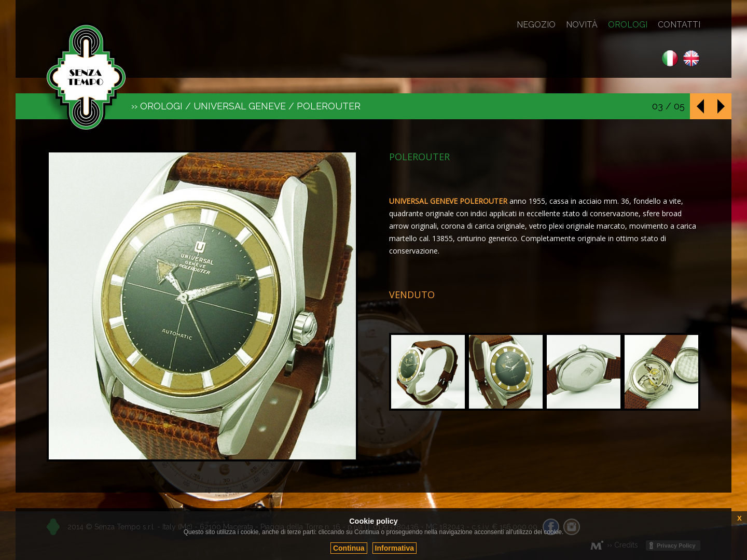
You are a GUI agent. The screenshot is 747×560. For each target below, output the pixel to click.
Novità (582, 25)
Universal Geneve (240, 106)
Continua (349, 548)
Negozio (536, 25)
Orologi (628, 25)
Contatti (679, 25)
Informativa (395, 548)
